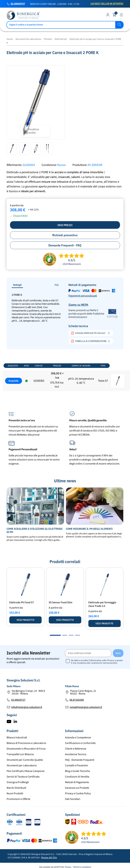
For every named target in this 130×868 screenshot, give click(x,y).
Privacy (111, 660)
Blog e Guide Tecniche (77, 771)
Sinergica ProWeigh (18, 782)
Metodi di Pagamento (77, 782)
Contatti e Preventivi (76, 765)
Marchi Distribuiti (16, 788)
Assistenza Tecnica (76, 754)
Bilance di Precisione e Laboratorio (26, 743)
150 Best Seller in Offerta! (107, 4)
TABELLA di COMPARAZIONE (89, 341)
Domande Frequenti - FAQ (65, 245)
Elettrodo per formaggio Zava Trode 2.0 (102, 604)
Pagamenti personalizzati (83, 296)
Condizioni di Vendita (77, 777)
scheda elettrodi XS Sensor (88, 333)
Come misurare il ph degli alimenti (89, 529)
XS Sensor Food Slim (61, 602)
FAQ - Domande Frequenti (80, 760)
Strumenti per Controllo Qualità (25, 760)
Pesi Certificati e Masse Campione (26, 771)
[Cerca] (65, 25)
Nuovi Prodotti (15, 793)
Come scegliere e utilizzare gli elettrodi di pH (35, 530)
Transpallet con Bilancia (20, 754)
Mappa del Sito (49, 858)
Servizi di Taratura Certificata (23, 777)
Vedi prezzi (65, 225)
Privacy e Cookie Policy (78, 793)
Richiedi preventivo (65, 235)
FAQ (57, 285)
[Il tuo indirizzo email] (88, 653)
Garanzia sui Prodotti (77, 788)
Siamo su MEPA (78, 305)
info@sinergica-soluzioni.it (27, 707)
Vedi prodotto (26, 620)
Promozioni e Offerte (18, 799)
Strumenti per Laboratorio (22, 765)
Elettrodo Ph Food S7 (22, 602)
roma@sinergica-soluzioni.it (86, 707)
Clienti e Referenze (76, 749)
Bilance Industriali (17, 738)
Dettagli (17, 285)
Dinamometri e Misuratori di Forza (26, 749)
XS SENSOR (95, 165)
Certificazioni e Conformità (80, 743)
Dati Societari (73, 799)
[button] (55, 635)
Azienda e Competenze (78, 738)
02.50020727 (18, 4)
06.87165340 (77, 700)
